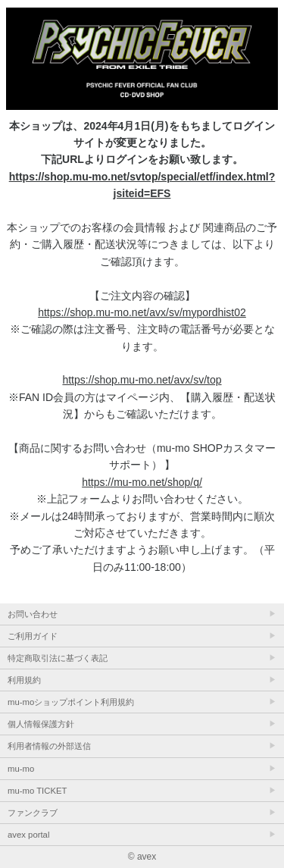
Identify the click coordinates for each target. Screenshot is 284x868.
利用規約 (24, 680)
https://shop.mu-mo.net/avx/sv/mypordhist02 (142, 312)
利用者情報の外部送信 (49, 746)
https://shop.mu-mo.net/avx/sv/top (142, 380)
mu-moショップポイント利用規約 (71, 702)
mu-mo (21, 769)
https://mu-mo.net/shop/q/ (142, 482)
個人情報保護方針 (41, 724)
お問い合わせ (33, 614)
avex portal (28, 835)
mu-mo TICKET (37, 791)
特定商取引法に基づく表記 (58, 658)
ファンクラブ (33, 813)
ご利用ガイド (33, 636)
